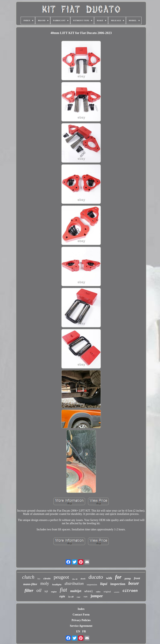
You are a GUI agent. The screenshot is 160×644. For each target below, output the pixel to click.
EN (78, 631)
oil (39, 590)
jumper (97, 596)
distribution (74, 583)
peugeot (61, 577)
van (86, 596)
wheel (89, 591)
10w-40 (75, 579)
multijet (76, 591)
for (118, 577)
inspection (118, 584)
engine (54, 592)
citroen (130, 591)
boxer (134, 583)
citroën (47, 578)
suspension (92, 585)
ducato (96, 577)
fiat (64, 590)
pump (128, 578)
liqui (104, 584)
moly (45, 583)
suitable (117, 592)
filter (29, 590)
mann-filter (30, 584)
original (107, 592)
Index (81, 609)
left (46, 591)
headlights (57, 585)
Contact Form (81, 615)
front (137, 578)
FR (84, 631)
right (62, 596)
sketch (83, 579)
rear (79, 597)
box (39, 579)
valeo (98, 592)
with (109, 578)
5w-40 (71, 597)
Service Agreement (81, 626)
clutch (28, 577)
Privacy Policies (81, 620)
